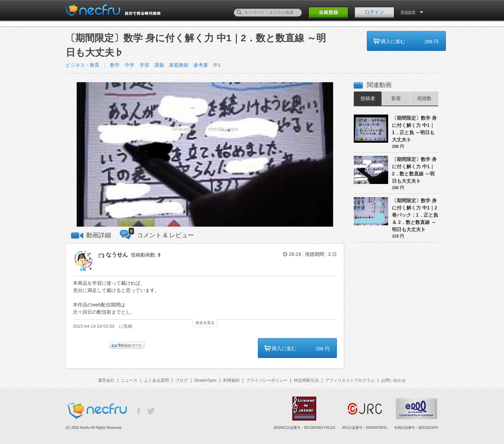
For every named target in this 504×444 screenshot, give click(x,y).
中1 (217, 65)
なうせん (117, 255)
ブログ (182, 380)
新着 (396, 98)
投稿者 (368, 98)
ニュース (129, 380)
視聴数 (424, 98)
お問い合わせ (394, 380)
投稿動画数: (146, 255)
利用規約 (231, 380)
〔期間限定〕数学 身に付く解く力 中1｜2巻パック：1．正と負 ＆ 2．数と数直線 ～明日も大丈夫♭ (415, 215)
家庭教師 (179, 65)
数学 (115, 65)
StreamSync (205, 380)
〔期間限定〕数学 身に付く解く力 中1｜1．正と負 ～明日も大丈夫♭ (414, 129)
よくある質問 (156, 380)
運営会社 (106, 380)
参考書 (201, 65)
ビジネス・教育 (83, 65)
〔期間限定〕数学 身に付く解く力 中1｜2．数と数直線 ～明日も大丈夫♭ (414, 170)
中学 (130, 65)
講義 (159, 65)
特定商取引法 (306, 380)
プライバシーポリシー (267, 380)
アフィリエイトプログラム (350, 380)
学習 (144, 65)
